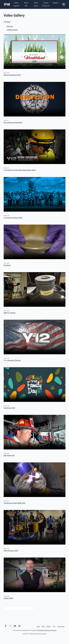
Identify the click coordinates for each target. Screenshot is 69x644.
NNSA (49, 627)
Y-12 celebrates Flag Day (12, 360)
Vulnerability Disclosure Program (47, 630)
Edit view (10, 26)
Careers (46, 3)
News (36, 3)
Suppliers (16, 6)
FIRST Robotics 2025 (11, 551)
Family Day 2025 (9, 408)
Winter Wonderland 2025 (12, 75)
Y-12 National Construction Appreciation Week (20, 170)
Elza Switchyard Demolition (13, 123)
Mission (56, 3)
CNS (38, 627)
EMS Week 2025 (9, 456)
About (26, 3)
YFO (54, 627)
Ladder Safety (8, 598)
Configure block (12, 30)
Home (16, 3)
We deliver (7, 265)
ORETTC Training (10, 313)
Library (36, 6)
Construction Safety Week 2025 (15, 503)
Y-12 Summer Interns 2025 (13, 218)
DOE (43, 627)
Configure (7, 22)
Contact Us (46, 6)
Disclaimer (61, 627)
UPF (26, 6)
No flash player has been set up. (35, 52)
